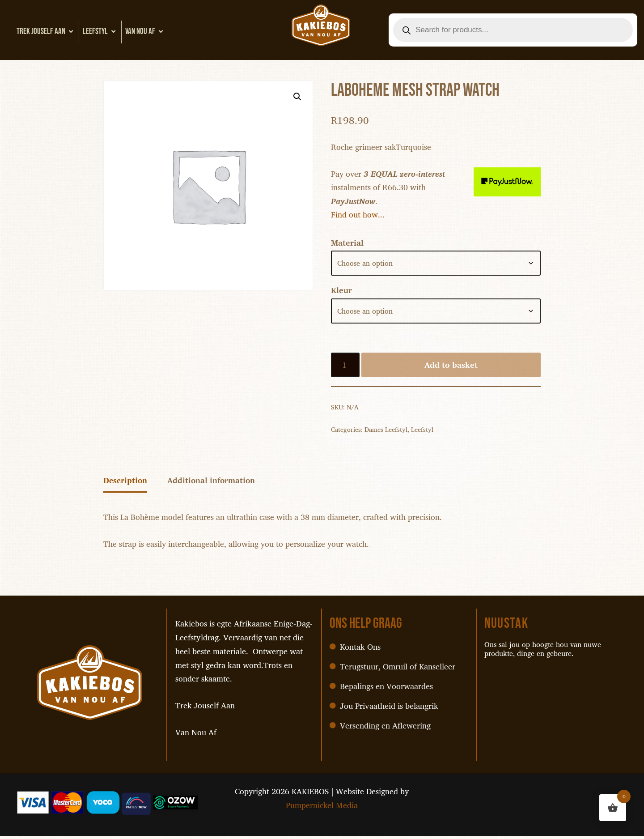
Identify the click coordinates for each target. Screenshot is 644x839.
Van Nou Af (145, 32)
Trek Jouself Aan (46, 32)
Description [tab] (126, 484)
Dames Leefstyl (386, 432)
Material (347, 244)
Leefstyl (100, 32)
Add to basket (451, 367)
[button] (297, 97)
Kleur (341, 292)
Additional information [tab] (213, 484)
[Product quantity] (345, 367)
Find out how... (358, 216)
